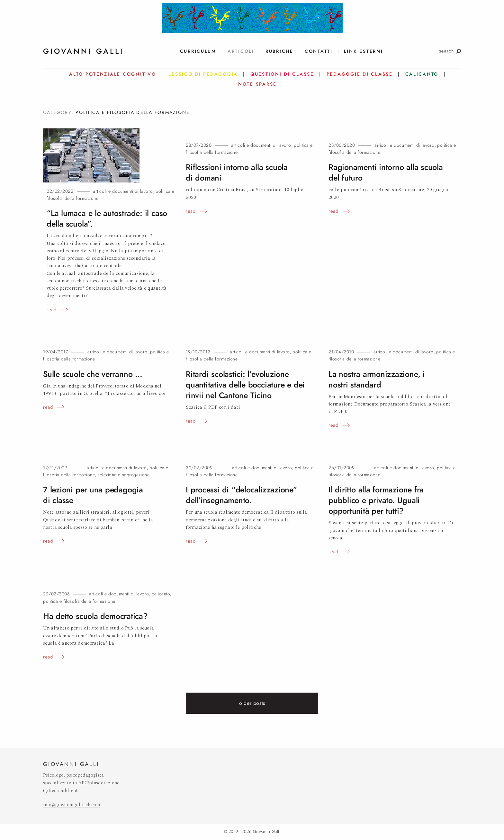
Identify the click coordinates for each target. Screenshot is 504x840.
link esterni (364, 51)
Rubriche (279, 51)
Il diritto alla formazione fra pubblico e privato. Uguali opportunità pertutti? (376, 500)
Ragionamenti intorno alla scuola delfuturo (386, 173)
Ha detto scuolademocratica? (95, 616)
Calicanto (161, 594)
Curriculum (198, 51)
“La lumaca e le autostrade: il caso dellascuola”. (107, 219)
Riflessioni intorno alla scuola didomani (237, 173)
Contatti (319, 51)
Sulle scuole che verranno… (93, 374)
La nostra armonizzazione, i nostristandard (377, 379)
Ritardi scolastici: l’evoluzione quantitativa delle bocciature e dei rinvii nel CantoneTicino (245, 385)
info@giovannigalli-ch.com (72, 805)
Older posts (252, 703)
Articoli (241, 51)
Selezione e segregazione (124, 475)
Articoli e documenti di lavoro (123, 191)
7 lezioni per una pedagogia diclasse (93, 495)
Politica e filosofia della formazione (79, 601)
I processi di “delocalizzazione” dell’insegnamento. (242, 495)
